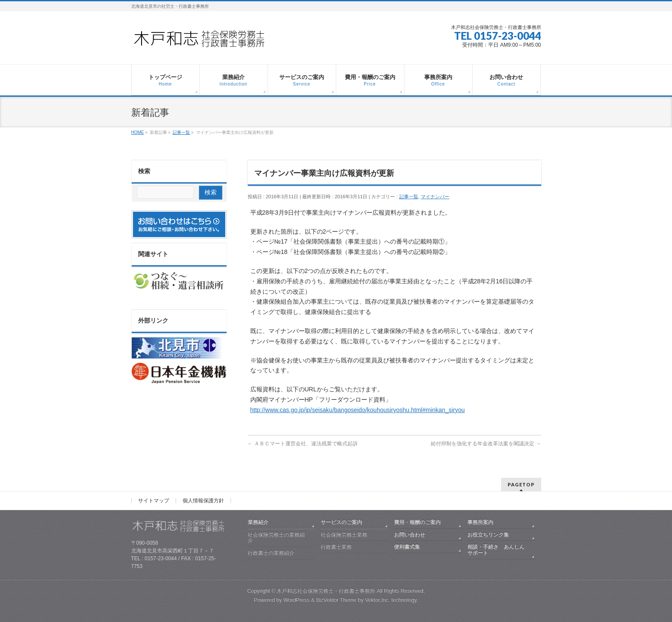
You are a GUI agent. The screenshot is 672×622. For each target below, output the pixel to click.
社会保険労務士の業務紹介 (276, 538)
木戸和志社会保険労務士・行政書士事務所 (326, 591)
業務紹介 (258, 522)
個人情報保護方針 (203, 501)
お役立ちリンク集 (488, 535)
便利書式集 (407, 547)
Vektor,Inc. (378, 600)
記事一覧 (409, 197)
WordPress (297, 600)
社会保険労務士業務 (344, 535)
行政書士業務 (336, 547)
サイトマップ (154, 501)
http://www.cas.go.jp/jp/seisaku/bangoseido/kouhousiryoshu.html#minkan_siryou (358, 410)
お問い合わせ (410, 535)
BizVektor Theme (336, 600)
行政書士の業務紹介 (271, 553)
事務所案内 (480, 522)
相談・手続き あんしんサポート (496, 550)
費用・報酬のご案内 (417, 522)
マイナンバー (435, 197)
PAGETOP (521, 484)
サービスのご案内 (341, 522)
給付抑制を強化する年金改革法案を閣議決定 (486, 444)
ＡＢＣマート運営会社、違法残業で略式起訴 (303, 444)
